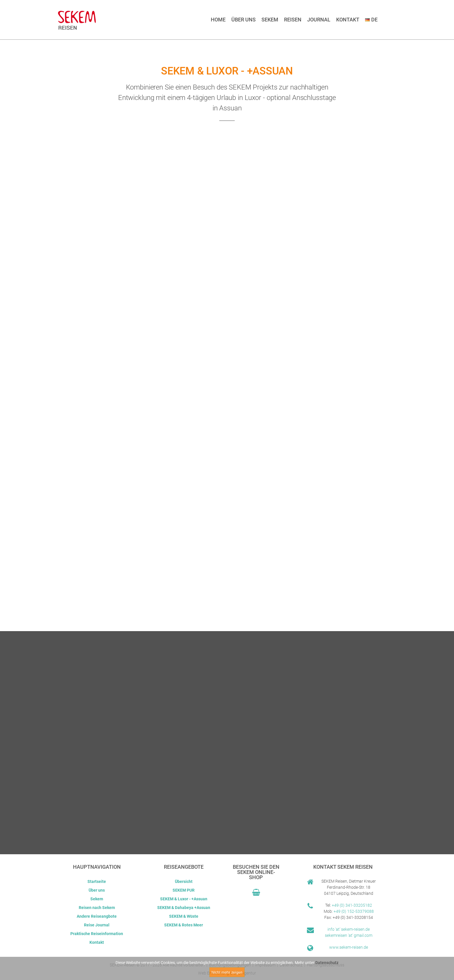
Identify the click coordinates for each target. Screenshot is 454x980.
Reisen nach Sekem (97, 908)
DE (371, 20)
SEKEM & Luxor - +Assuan (184, 899)
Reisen (293, 20)
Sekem (270, 20)
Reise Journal (97, 925)
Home (218, 20)
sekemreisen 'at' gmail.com (349, 935)
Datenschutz (327, 963)
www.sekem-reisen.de (349, 947)
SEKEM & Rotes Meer (184, 925)
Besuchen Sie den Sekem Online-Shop (256, 872)
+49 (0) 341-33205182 (352, 905)
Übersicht (184, 881)
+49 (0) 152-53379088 (354, 911)
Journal (319, 20)
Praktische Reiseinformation (97, 934)
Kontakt (348, 20)
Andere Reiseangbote (97, 916)
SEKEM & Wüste (184, 916)
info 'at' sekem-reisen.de (349, 929)
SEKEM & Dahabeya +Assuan (184, 908)
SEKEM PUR (184, 890)
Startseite (97, 881)
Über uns (244, 20)
